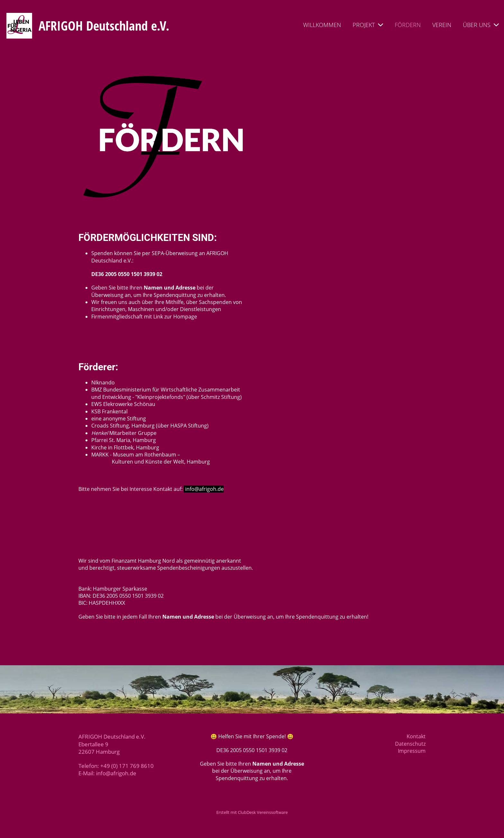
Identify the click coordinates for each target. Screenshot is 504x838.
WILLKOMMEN (322, 25)
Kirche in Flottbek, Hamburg (125, 447)
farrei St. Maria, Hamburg (125, 440)
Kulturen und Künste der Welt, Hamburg (151, 462)
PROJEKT (368, 25)
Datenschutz (410, 744)
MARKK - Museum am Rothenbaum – (136, 455)
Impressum (412, 751)
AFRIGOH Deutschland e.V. (104, 26)
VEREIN (442, 25)
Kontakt (416, 736)
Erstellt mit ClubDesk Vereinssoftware (252, 812)
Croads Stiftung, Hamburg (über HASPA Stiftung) (150, 426)
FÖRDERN (408, 25)
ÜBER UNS (481, 25)
